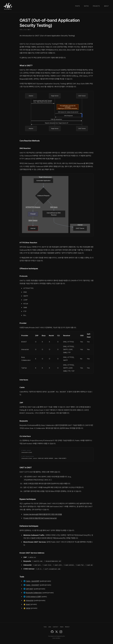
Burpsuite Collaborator (34, 592)
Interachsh (30, 600)
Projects (96, 6)
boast (28, 604)
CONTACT (56, 627)
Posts (78, 6)
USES (50, 627)
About (106, 6)
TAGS (45, 627)
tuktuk (28, 608)
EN (28, 30)
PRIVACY (67, 627)
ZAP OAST (30, 588)
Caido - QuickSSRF (33, 581)
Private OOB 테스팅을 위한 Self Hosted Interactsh (41, 518)
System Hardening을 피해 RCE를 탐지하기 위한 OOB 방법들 (44, 514)
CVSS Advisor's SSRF (34, 596)
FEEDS (62, 627)
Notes (86, 6)
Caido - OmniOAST (33, 585)
